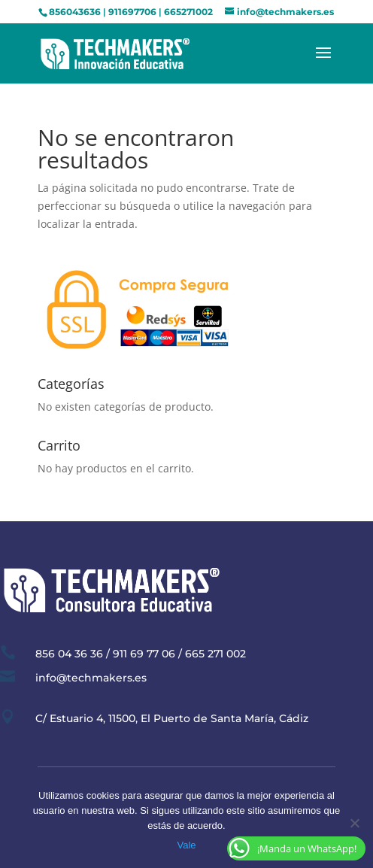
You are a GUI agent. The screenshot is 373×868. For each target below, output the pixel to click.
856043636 (75, 12)
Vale (186, 845)
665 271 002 (215, 654)
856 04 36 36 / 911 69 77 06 (105, 654)
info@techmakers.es (91, 678)
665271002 (188, 12)
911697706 (132, 12)
